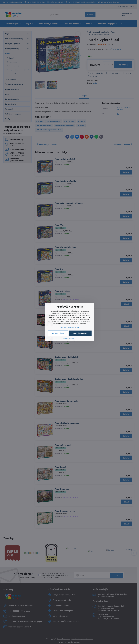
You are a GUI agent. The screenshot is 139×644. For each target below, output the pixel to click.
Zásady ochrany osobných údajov (69, 327)
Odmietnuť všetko (58, 333)
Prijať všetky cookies (80, 333)
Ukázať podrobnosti (69, 338)
